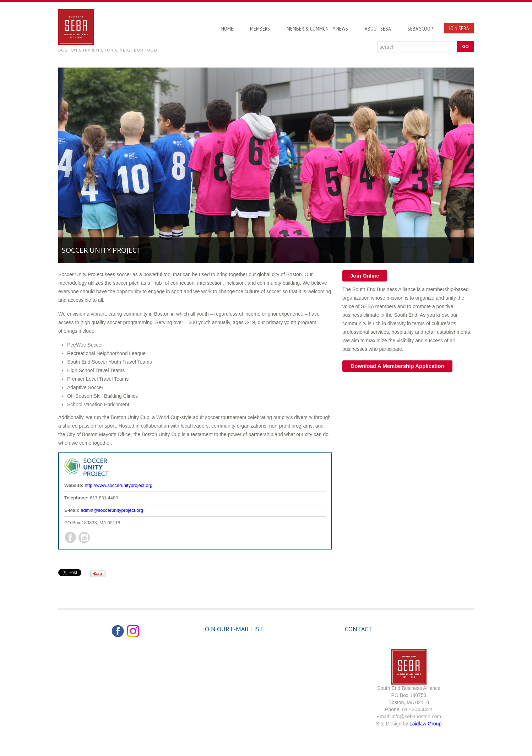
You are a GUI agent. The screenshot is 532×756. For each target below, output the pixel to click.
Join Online (365, 276)
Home (227, 28)
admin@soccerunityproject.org (112, 510)
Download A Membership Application (398, 366)
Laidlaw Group (425, 724)
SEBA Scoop (420, 28)
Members (260, 28)
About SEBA (378, 28)
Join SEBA (459, 28)
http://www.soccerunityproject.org (119, 485)
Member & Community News (317, 28)
